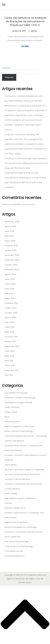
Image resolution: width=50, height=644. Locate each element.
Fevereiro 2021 (11, 337)
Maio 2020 (9, 356)
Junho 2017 (10, 366)
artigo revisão (11, 412)
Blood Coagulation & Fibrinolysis (19, 426)
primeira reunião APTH (15, 508)
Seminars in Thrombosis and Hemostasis (24, 532)
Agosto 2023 (10, 318)
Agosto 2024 (11, 274)
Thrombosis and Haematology (19, 546)
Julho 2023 (10, 322)
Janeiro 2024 (11, 308)
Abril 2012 (9, 375)
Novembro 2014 (12, 370)
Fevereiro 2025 (11, 246)
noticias (8, 503)
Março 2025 (10, 241)
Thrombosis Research (15, 556)
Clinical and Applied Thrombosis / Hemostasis (26, 436)
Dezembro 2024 (12, 255)
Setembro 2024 (12, 270)
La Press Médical (12, 489)
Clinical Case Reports (14, 441)
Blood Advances (12, 422)
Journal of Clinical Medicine (17, 479)
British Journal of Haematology (19, 431)
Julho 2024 (10, 279)
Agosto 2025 (10, 226)
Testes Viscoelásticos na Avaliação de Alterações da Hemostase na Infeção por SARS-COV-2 (25, 21)
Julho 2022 (10, 327)
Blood (7, 417)
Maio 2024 (9, 289)
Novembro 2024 (12, 260)
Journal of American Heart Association (23, 474)
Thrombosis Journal (14, 551)
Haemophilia (10, 465)
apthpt (34, 31)
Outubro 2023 (11, 313)
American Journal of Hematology (20, 398)
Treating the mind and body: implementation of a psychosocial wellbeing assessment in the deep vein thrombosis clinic (26, 163)
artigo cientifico (12, 407)
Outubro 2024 (11, 265)
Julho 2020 (10, 351)
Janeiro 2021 (10, 342)
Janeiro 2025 (11, 250)
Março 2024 (10, 298)
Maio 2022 (9, 332)
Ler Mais (25, 46)
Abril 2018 (9, 361)
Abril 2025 (9, 236)
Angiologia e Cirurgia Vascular (18, 402)
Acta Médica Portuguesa (16, 393)
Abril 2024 (9, 294)
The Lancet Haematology (17, 542)
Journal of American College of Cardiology (24, 470)
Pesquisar (6, 68)
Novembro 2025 (12, 222)
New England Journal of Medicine (20, 498)
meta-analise (11, 494)
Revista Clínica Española (16, 522)
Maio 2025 (9, 231)
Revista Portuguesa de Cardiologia (21, 527)
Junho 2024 (10, 284)
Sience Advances (13, 537)
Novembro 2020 (12, 346)
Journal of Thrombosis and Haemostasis (23, 484)
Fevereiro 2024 (12, 303)
